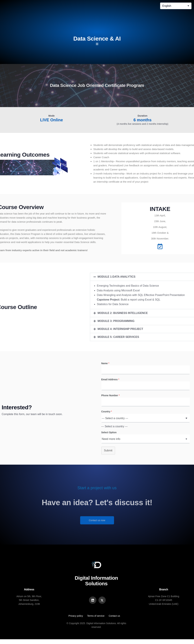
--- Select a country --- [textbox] (115, 430)
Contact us (114, 621)
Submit (108, 455)
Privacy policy (76, 621)
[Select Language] (176, 6)
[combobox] (115, 430)
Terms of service (96, 621)
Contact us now (97, 524)
